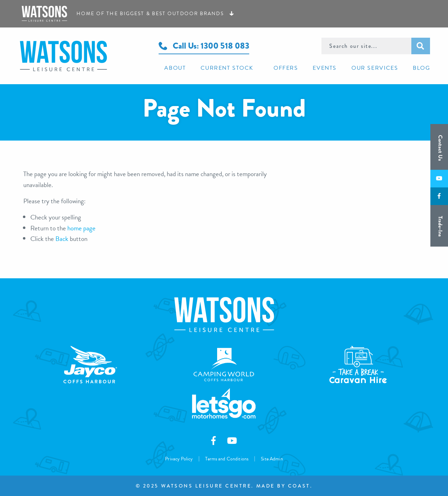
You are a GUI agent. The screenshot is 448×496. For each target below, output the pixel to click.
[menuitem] (172, 68)
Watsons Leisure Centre (83, 56)
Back (62, 239)
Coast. (300, 486)
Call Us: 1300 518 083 (204, 46)
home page (81, 228)
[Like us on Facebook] (439, 196)
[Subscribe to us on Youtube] (439, 179)
